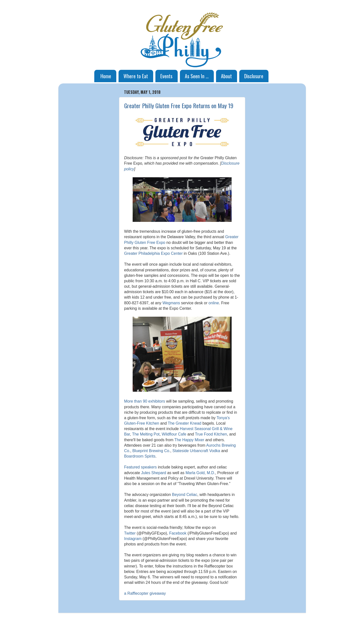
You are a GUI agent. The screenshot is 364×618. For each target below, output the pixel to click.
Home (106, 76)
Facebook (178, 533)
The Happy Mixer (189, 440)
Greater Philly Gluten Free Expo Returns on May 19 (179, 105)
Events (166, 76)
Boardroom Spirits (140, 456)
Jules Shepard (154, 473)
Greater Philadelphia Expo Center (154, 253)
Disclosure (254, 76)
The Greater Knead (185, 423)
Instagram (133, 539)
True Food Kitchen (211, 434)
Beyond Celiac (185, 495)
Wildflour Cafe (174, 434)
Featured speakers (141, 467)
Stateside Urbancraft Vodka (196, 451)
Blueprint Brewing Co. (151, 451)
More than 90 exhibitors (145, 401)
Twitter (130, 533)
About (226, 76)
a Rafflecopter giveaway (145, 593)
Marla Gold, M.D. (200, 473)
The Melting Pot (146, 434)
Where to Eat (136, 76)
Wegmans (171, 303)
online (214, 303)
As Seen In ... (197, 76)
